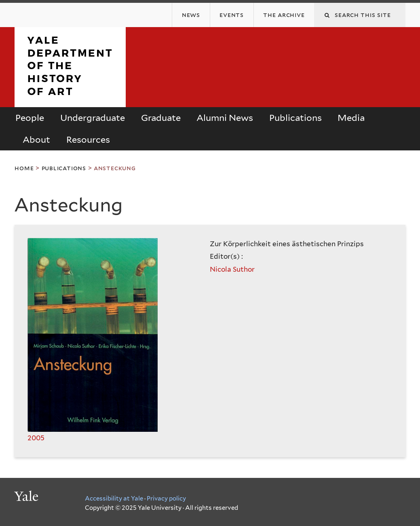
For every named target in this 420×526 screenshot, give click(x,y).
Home (24, 168)
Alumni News (225, 118)
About (36, 139)
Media (351, 118)
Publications (295, 118)
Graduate (161, 118)
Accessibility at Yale (114, 499)
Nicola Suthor (232, 269)
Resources (88, 139)
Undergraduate (93, 118)
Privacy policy (166, 499)
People (30, 118)
